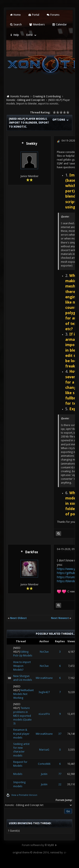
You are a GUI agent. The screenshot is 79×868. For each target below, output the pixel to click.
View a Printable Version (24, 795)
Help (14, 35)
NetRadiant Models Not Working (23, 694)
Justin (44, 774)
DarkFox (32, 552)
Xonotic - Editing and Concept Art (25, 100)
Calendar (59, 24)
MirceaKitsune (44, 678)
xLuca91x (44, 714)
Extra (29, 35)
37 (60, 734)
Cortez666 (44, 764)
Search (16, 24)
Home (15, 15)
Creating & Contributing (47, 96)
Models (18, 774)
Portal (33, 15)
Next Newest (60, 618)
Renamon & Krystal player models (21, 734)
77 (60, 774)
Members (37, 24)
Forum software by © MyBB (38, 845)
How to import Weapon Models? (22, 666)
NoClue (44, 652)
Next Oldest (18, 618)
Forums (53, 15)
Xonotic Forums (20, 96)
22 (60, 784)
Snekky (32, 144)
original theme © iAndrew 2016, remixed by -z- (39, 853)
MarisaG (44, 750)
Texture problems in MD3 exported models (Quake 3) (22, 716)
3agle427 (44, 692)
